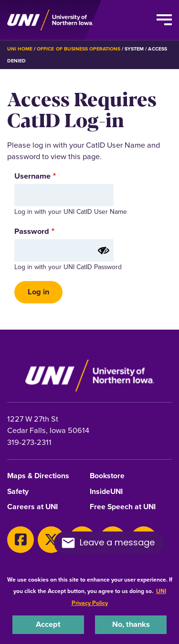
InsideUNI (106, 492)
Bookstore (107, 476)
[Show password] (104, 251)
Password (32, 231)
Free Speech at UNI (123, 507)
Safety (18, 492)
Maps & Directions (38, 476)
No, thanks (131, 624)
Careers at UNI (32, 507)
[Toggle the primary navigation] (164, 20)
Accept (48, 624)
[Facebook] (21, 540)
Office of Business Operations (79, 49)
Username (32, 176)
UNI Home (20, 49)
